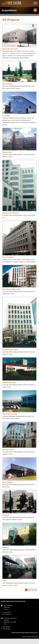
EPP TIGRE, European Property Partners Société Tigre (11, 3)
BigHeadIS (35, 637)
